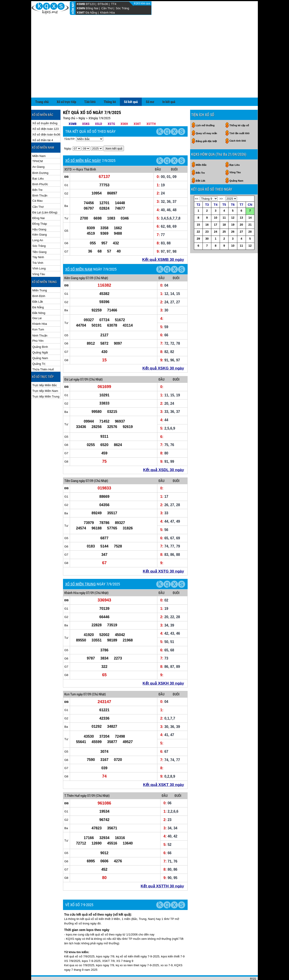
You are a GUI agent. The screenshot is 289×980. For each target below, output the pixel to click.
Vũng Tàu (39, 259)
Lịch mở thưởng (205, 111)
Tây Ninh (38, 242)
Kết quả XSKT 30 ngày (163, 770)
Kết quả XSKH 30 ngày (163, 669)
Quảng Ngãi (40, 338)
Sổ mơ (150, 87)
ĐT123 (90, 4)
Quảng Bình (40, 332)
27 (241, 217)
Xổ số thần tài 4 (43, 125)
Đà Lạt (69, 365)
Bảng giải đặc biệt (206, 126)
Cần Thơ (107, 8)
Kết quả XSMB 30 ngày (163, 245)
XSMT (81, 13)
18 (224, 210)
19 (233, 210)
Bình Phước (40, 170)
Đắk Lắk (38, 287)
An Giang (38, 152)
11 (224, 203)
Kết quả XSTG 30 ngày (163, 557)
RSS (253, 964)
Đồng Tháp (40, 209)
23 (207, 217)
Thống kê (110, 87)
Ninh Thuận (40, 321)
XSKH (124, 109)
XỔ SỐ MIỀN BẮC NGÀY (83, 146)
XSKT (137, 109)
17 (216, 210)
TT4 (114, 4)
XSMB (81, 4)
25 (224, 217)
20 (241, 210)
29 (198, 224)
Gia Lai (37, 303)
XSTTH (151, 109)
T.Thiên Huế (72, 781)
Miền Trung (40, 276)
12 (233, 203)
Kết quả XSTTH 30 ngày (162, 871)
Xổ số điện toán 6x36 (46, 120)
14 (250, 203)
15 (198, 210)
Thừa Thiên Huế (43, 355)
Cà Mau (37, 186)
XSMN (81, 8)
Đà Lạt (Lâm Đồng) (45, 198)
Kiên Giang (40, 220)
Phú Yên (38, 326)
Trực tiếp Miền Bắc (45, 371)
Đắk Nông (39, 298)
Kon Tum (38, 315)
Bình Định (39, 281)
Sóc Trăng (122, 8)
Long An (38, 226)
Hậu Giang (39, 215)
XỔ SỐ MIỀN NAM (79, 255)
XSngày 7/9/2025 (99, 103)
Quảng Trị (39, 349)
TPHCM (37, 146)
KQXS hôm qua (142, 3)
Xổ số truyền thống (45, 109)
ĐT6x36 (103, 4)
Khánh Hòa (107, 13)
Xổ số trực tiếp (66, 87)
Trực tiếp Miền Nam (45, 376)
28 (250, 217)
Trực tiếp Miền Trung (46, 382)
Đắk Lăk (200, 166)
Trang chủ (42, 87)
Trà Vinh (38, 248)
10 (216, 203)
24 (216, 217)
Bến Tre (37, 175)
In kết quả (169, 87)
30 (207, 224)
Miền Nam (39, 141)
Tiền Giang (39, 237)
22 (198, 217)
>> (221, 184)
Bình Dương (40, 158)
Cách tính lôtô (238, 126)
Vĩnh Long (39, 254)
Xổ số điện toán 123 (45, 114)
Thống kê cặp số (239, 111)
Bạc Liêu (38, 164)
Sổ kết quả (131, 87)
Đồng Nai (92, 8)
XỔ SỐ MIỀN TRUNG (80, 569)
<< (197, 184)
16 (207, 210)
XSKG (86, 109)
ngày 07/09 (86, 263)
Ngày (82, 103)
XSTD (68, 155)
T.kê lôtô (90, 87)
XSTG (111, 109)
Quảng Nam (40, 343)
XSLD (99, 109)
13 (241, 203)
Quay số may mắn (206, 119)
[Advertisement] (144, 49)
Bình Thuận (40, 181)
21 (250, 210)
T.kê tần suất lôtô (239, 119)
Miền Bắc (201, 150)
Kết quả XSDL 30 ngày (164, 455)
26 (233, 217)
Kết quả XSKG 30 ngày (163, 354)
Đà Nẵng (91, 13)
